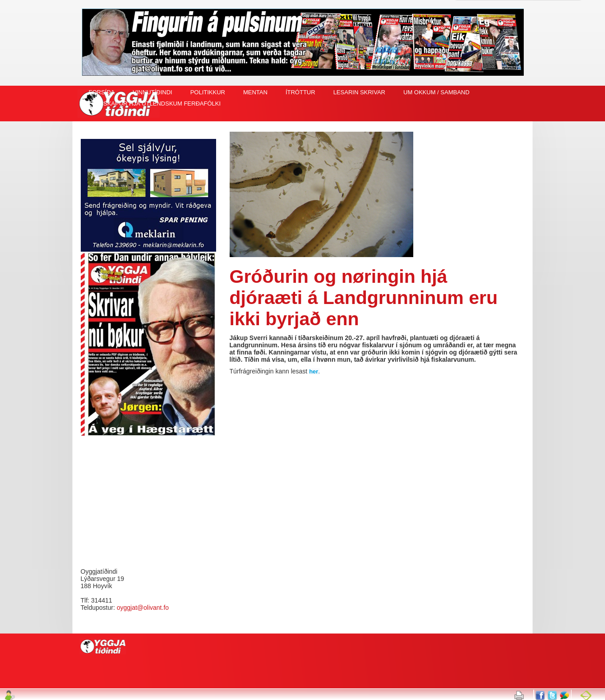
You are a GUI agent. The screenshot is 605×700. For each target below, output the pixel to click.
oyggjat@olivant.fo (143, 608)
